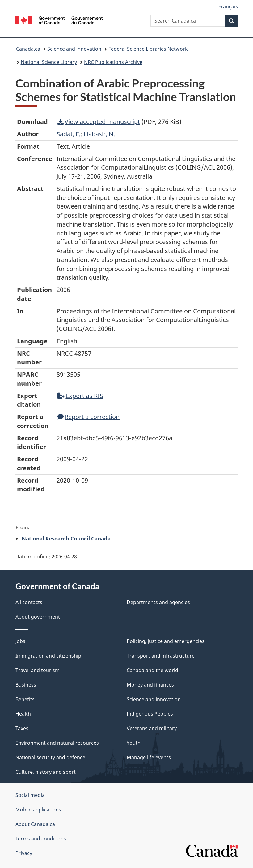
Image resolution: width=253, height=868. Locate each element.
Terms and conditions (41, 839)
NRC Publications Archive (113, 62)
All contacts (29, 602)
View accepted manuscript (99, 122)
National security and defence (50, 757)
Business (26, 685)
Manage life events (149, 757)
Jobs (20, 641)
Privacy (24, 853)
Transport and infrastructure (161, 656)
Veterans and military (152, 728)
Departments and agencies (158, 602)
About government (38, 617)
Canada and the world (152, 670)
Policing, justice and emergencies (166, 641)
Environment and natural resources (57, 743)
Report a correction (89, 417)
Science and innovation (74, 49)
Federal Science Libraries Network (148, 49)
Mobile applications (38, 810)
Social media (30, 795)
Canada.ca (28, 49)
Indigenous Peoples (150, 714)
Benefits (25, 699)
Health (23, 714)
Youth (134, 743)
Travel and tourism (38, 670)
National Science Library (49, 62)
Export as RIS (80, 396)
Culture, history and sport (46, 772)
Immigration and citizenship (48, 656)
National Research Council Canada (66, 538)
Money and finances (150, 685)
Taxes (22, 728)
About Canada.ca (35, 824)
